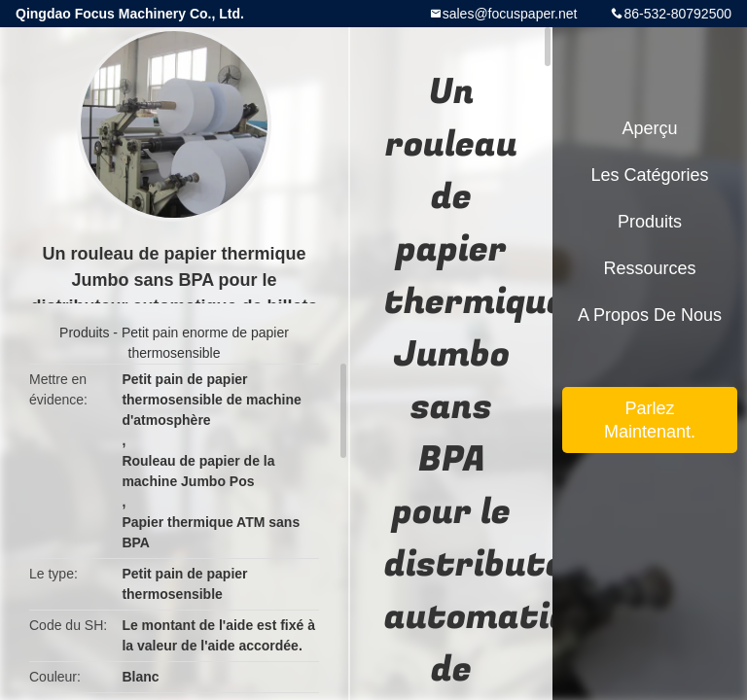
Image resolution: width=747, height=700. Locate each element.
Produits (84, 332)
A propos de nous (650, 315)
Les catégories (649, 175)
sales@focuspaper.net (510, 14)
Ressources (649, 268)
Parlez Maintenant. (650, 420)
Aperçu (649, 128)
